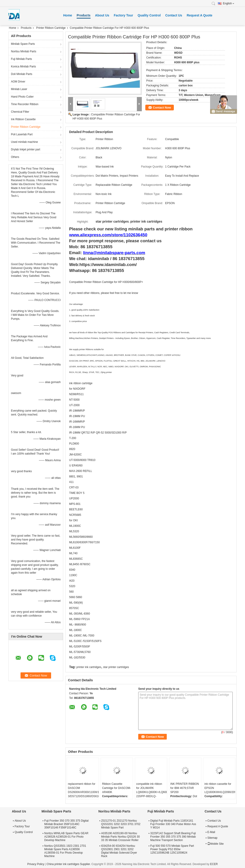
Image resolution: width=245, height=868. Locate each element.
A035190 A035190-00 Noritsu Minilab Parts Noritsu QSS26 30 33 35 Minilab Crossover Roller (120, 837)
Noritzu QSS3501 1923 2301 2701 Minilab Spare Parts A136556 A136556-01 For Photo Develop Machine (65, 851)
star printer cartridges (116, 667)
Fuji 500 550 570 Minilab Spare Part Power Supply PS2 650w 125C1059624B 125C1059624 (172, 849)
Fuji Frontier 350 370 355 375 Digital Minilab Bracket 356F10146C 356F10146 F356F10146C (66, 824)
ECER (214, 864)
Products (84, 15)
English (229, 3)
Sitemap (212, 838)
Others (15, 157)
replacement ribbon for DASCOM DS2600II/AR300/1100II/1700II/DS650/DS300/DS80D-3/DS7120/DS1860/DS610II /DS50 (83, 792)
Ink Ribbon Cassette (23, 119)
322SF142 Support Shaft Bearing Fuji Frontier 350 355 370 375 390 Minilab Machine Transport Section (173, 837)
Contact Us (174, 15)
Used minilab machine (24, 142)
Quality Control (149, 15)
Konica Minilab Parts (23, 67)
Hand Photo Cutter (22, 97)
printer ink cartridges (89, 667)
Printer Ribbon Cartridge (51, 28)
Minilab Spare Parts (23, 44)
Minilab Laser (19, 89)
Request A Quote (199, 15)
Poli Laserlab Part (22, 134)
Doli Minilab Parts (22, 74)
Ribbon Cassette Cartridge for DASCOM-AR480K (116, 788)
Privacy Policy (36, 864)
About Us (102, 15)
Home (68, 15)
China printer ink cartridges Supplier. (69, 864)
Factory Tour (124, 15)
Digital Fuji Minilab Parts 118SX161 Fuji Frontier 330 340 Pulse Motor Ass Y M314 (173, 824)
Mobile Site (215, 844)
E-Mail (211, 832)
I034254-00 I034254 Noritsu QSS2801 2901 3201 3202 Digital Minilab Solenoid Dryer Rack (119, 851)
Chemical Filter (20, 112)
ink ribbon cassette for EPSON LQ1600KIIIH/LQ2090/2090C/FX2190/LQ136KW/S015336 (220, 788)
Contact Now (162, 108)
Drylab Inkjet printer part (26, 149)
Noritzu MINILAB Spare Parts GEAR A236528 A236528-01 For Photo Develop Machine (66, 837)
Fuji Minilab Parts (21, 59)
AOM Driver (18, 82)
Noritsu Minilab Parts (24, 51)
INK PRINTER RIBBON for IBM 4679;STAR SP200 (185, 788)
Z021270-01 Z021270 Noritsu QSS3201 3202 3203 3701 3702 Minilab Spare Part (121, 824)
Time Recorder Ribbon (25, 104)
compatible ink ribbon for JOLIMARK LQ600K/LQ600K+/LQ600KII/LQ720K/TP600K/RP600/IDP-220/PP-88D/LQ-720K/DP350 (152, 792)
